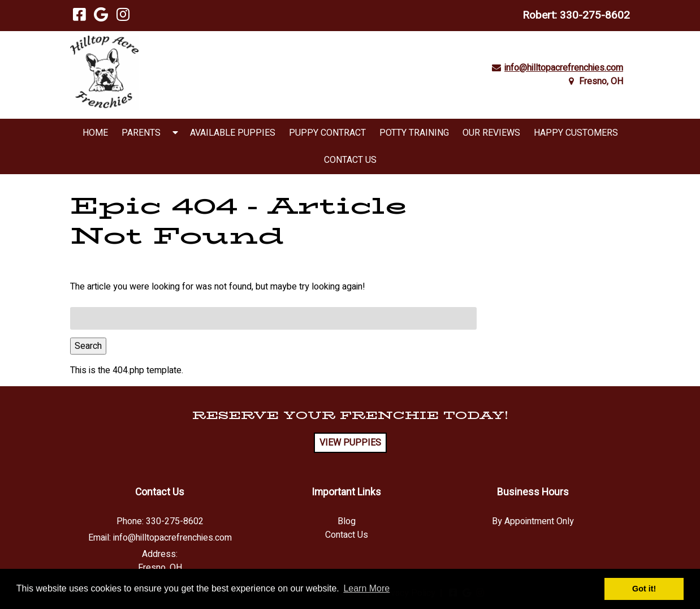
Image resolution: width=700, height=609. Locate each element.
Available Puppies (233, 133)
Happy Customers (576, 133)
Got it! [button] (644, 589)
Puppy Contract (327, 133)
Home (95, 133)
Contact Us (350, 160)
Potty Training (414, 133)
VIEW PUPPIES (350, 443)
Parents (141, 133)
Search (88, 346)
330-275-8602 (595, 15)
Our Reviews (491, 133)
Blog (347, 521)
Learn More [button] (366, 588)
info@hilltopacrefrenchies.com (564, 68)
